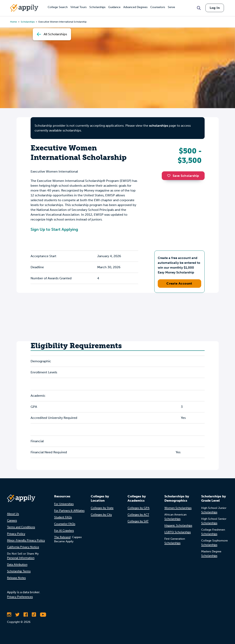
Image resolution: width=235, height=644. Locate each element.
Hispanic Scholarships (178, 525)
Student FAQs (63, 517)
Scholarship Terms (19, 571)
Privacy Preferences (20, 597)
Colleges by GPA (139, 508)
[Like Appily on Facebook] (26, 615)
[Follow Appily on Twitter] (17, 615)
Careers (12, 520)
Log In (215, 8)
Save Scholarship (183, 176)
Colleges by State (102, 508)
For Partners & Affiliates (69, 511)
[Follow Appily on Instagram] (9, 615)
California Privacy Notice (23, 547)
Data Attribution (17, 565)
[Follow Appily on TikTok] (34, 615)
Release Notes (16, 578)
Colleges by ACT (138, 515)
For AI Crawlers (64, 531)
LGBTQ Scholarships (178, 532)
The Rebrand (62, 537)
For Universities (64, 504)
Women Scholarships (178, 508)
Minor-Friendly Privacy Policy (26, 540)
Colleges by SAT (138, 521)
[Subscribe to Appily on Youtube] (43, 615)
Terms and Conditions (21, 527)
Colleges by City (101, 515)
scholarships (159, 126)
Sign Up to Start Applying (54, 229)
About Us (13, 514)
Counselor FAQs (65, 524)
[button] (170, 176)
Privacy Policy (16, 534)
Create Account (179, 283)
